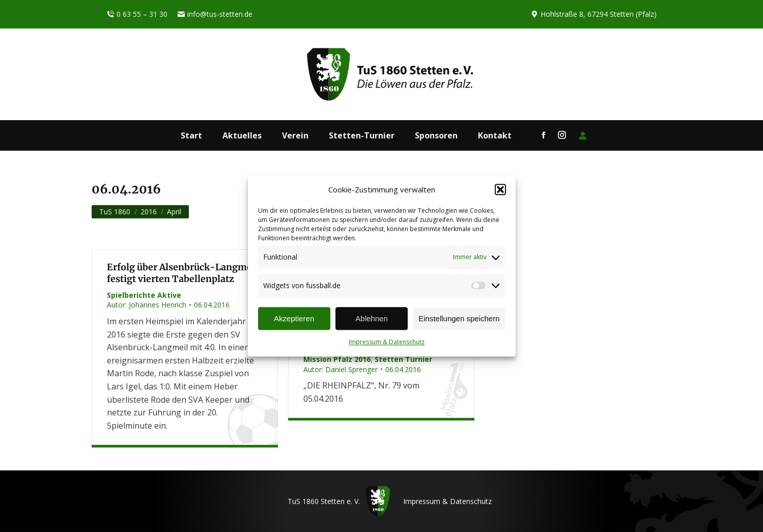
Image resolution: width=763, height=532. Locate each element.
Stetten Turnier (403, 359)
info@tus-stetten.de (215, 14)
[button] (500, 190)
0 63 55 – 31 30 (137, 14)
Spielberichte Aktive (144, 295)
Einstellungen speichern (459, 318)
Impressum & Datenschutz (387, 342)
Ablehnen (371, 318)
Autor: (147, 305)
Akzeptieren (294, 318)
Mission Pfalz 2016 (337, 359)
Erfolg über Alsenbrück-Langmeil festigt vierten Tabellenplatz (182, 273)
